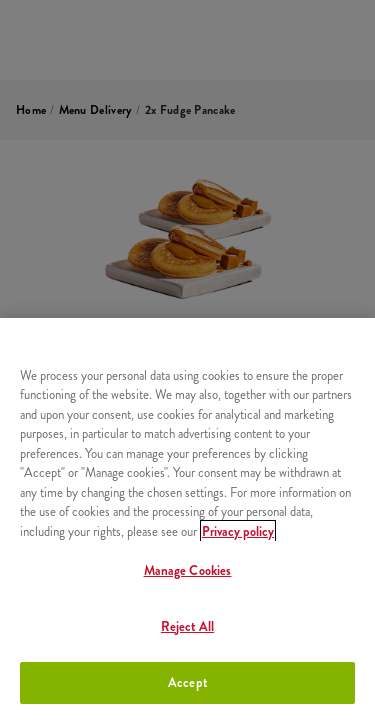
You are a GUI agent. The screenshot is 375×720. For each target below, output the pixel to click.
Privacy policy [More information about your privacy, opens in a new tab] (238, 531)
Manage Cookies (188, 570)
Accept (187, 682)
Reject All (187, 626)
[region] (187, 519)
